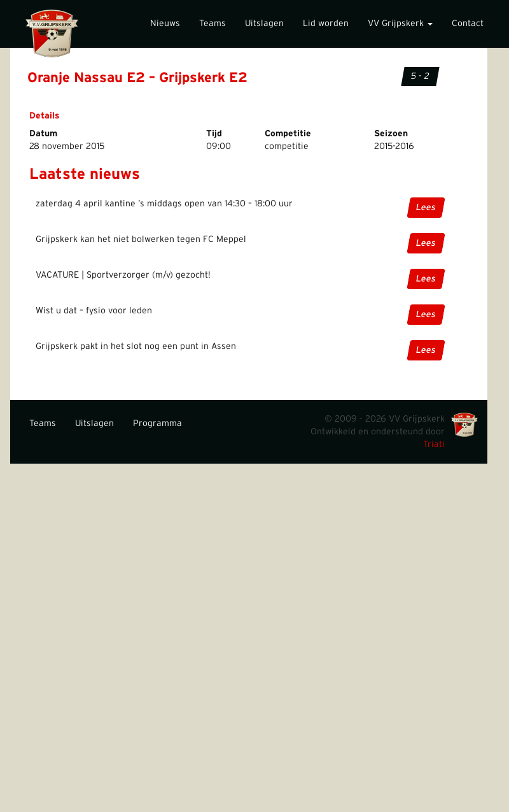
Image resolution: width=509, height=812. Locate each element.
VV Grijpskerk (400, 24)
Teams (213, 24)
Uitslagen (264, 24)
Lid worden (326, 24)
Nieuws (165, 24)
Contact (468, 24)
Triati (434, 445)
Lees (426, 208)
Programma (157, 424)
